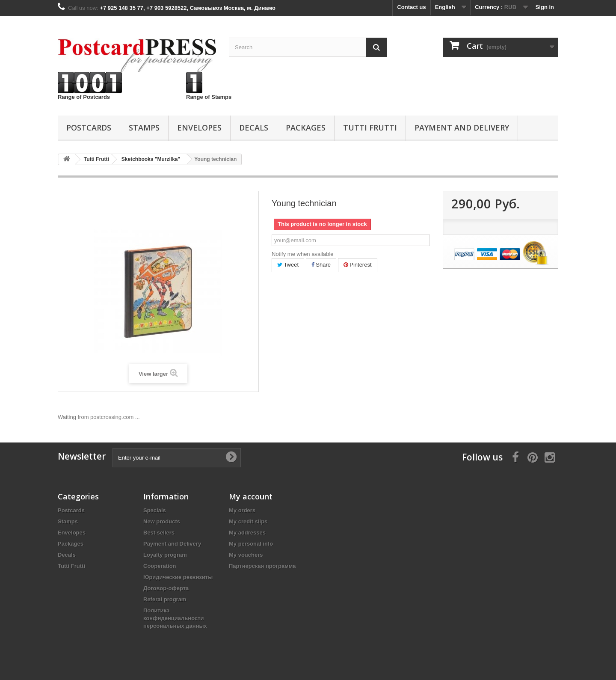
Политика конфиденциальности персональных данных (175, 618)
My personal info (251, 544)
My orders (242, 510)
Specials (155, 510)
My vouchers (246, 555)
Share (321, 265)
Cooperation (160, 566)
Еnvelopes (199, 128)
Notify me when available (303, 254)
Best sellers (159, 533)
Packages (306, 128)
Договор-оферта (166, 588)
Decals (254, 128)
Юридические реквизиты (178, 577)
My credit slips (248, 521)
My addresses (247, 533)
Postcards (89, 128)
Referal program (165, 599)
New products (162, 521)
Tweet (288, 265)
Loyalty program (165, 555)
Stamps (144, 128)
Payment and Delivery (462, 128)
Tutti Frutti (370, 128)
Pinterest (358, 265)
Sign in (545, 7)
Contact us (411, 7)
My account (251, 496)
